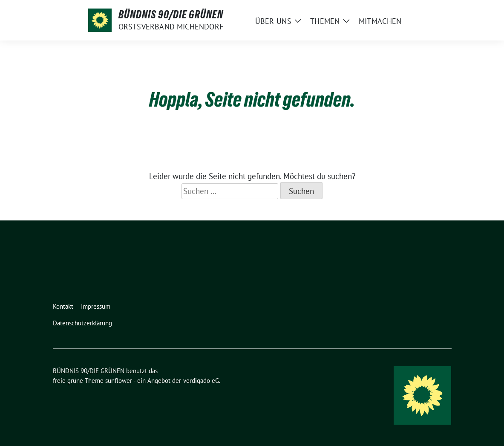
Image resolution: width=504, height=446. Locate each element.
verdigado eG (201, 381)
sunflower (119, 381)
